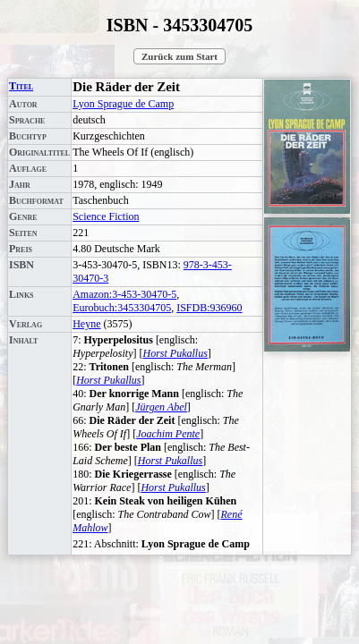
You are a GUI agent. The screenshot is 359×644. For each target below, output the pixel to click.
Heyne (86, 324)
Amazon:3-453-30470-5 (124, 294)
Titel (21, 86)
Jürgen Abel (161, 407)
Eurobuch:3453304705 (122, 308)
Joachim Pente (168, 434)
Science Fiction (106, 216)
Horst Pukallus (175, 353)
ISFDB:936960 (209, 308)
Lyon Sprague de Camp (123, 104)
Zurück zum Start (179, 56)
